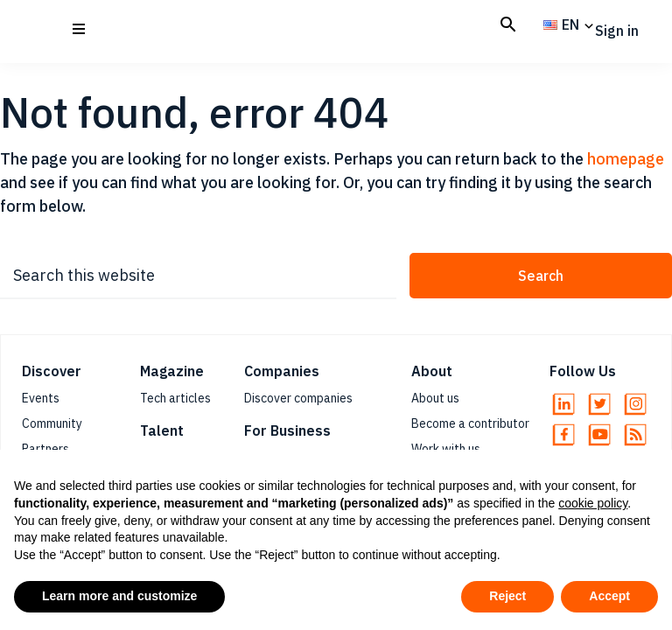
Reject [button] (507, 596)
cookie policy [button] (593, 503)
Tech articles (175, 398)
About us (435, 398)
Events (41, 398)
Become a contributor (470, 423)
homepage (626, 159)
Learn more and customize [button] (119, 596)
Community (52, 423)
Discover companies (298, 398)
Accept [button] (609, 596)
